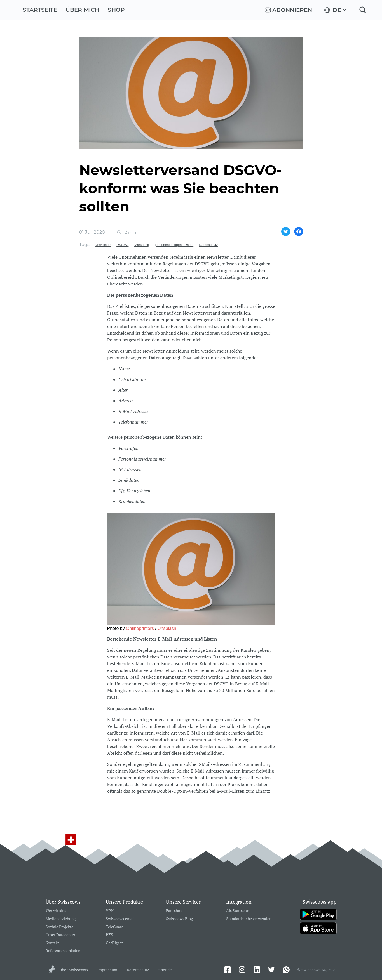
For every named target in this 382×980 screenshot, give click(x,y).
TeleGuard (115, 927)
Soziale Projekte (59, 927)
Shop (116, 10)
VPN (110, 911)
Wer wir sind (56, 911)
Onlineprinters (140, 628)
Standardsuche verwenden (249, 919)
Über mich (82, 10)
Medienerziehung (61, 919)
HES (109, 935)
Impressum (107, 970)
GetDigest (114, 943)
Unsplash (167, 628)
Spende (165, 970)
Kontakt (52, 943)
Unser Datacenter (60, 935)
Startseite (40, 10)
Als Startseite (238, 911)
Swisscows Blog (179, 919)
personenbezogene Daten (174, 245)
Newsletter (103, 245)
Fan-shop (174, 911)
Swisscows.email (120, 919)
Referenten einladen (63, 951)
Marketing (142, 245)
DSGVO (122, 245)
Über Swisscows (74, 970)
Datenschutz (209, 245)
